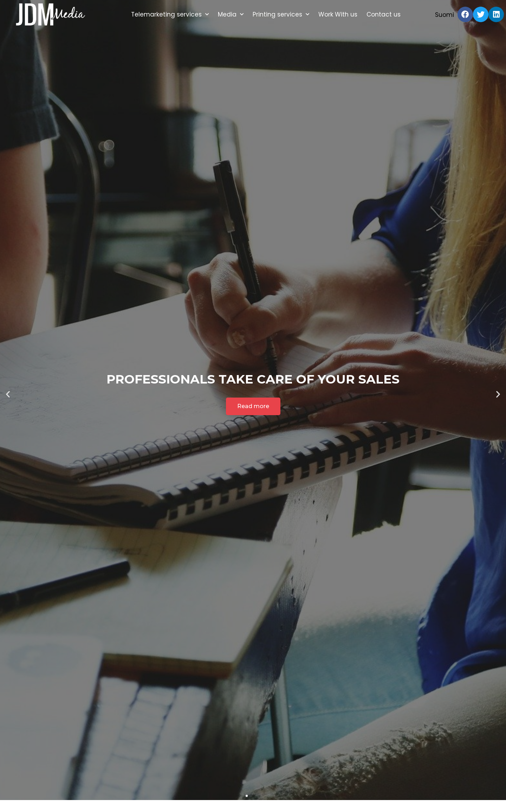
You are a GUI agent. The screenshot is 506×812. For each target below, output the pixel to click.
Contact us (384, 14)
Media (231, 14)
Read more (253, 406)
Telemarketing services (170, 14)
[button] (247, 796)
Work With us (338, 14)
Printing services (281, 14)
